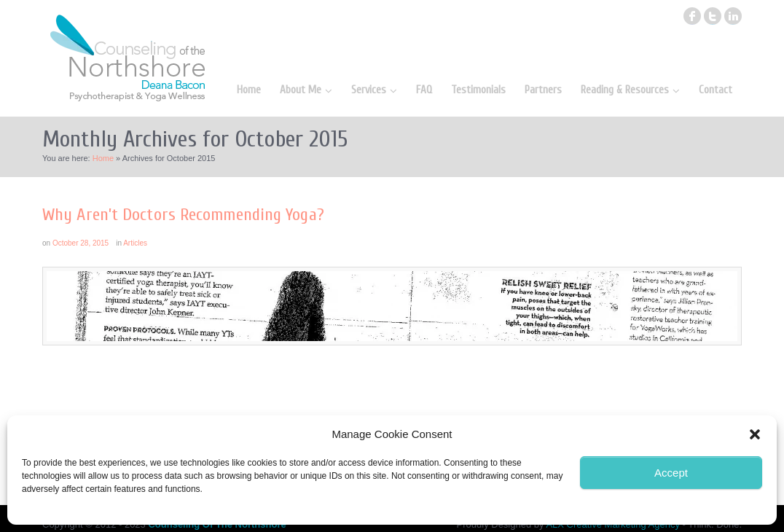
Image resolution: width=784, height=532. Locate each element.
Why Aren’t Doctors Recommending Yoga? (183, 215)
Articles (135, 243)
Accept (671, 473)
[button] (755, 434)
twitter (713, 16)
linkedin (733, 16)
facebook (692, 16)
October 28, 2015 (81, 243)
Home (103, 158)
